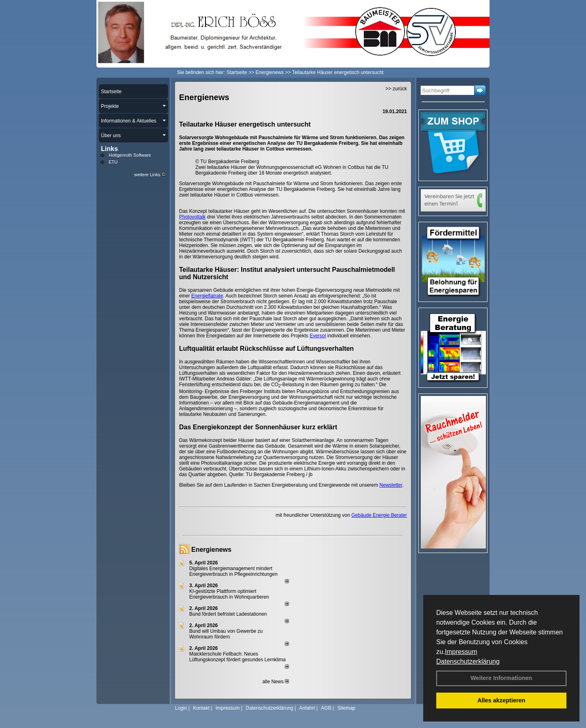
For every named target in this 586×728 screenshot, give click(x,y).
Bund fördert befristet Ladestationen (228, 614)
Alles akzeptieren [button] (501, 700)
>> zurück (396, 89)
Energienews (211, 550)
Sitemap (346, 708)
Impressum (461, 652)
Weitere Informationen (501, 678)
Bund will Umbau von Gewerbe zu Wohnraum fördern (226, 634)
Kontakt (201, 708)
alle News (276, 682)
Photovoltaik (192, 217)
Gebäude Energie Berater (379, 515)
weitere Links (150, 175)
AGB (326, 708)
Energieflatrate (207, 296)
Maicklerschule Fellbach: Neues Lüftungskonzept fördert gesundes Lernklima (237, 657)
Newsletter (391, 485)
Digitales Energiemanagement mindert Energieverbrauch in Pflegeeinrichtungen (233, 571)
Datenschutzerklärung (468, 661)
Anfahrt (307, 708)
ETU (113, 162)
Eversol (318, 336)
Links (109, 149)
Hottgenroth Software (130, 155)
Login (181, 708)
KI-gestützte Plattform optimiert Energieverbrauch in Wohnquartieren (229, 594)
